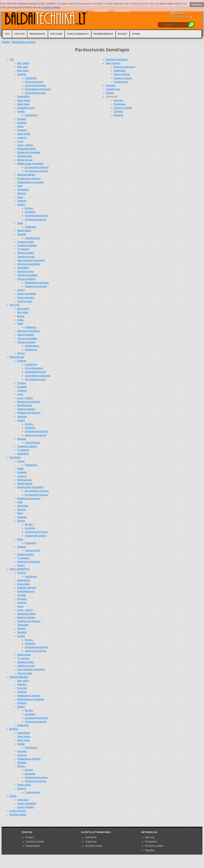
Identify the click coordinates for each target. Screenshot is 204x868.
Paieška (110, 93)
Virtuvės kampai (25, 271)
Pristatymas (120, 104)
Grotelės (21, 119)
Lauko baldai (24, 134)
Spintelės (22, 201)
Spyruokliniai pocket (35, 93)
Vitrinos (21, 290)
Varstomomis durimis (36, 219)
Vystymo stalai (25, 301)
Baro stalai (23, 67)
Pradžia (6, 42)
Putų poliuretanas (34, 82)
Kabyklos (22, 123)
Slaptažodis (119, 71)
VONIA (136, 34)
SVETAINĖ (56, 34)
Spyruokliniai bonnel (35, 86)
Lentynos (22, 138)
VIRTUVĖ (19, 34)
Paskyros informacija (124, 67)
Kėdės (20, 126)
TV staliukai (23, 249)
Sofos (20, 197)
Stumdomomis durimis (36, 216)
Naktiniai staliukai (26, 175)
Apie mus (118, 100)
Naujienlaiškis (33, 846)
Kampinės (30, 212)
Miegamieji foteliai (26, 149)
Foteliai (21, 111)
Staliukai (21, 234)
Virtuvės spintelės (26, 279)
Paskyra (30, 837)
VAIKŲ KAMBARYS (78, 34)
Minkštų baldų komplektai (30, 164)
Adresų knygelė (122, 74)
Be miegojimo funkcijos (37, 167)
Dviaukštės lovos (26, 108)
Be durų (29, 208)
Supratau (197, 5)
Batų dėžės (23, 71)
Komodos (22, 130)
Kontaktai (118, 115)
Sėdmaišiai (23, 190)
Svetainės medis (94, 846)
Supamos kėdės (25, 242)
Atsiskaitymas (113, 89)
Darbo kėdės (24, 100)
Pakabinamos (32, 346)
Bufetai (21, 316)
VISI (7, 34)
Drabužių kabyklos (27, 588)
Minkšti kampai (25, 160)
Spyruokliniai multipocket (38, 89)
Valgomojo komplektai (28, 264)
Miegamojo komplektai (29, 152)
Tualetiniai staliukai (27, 245)
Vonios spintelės (26, 298)
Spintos (21, 205)
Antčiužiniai (31, 78)
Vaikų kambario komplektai (31, 260)
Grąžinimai (91, 842)
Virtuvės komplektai (27, 275)
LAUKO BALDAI (18, 811)
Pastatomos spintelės (36, 286)
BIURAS (122, 34)
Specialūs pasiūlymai (117, 60)
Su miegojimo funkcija (36, 171)
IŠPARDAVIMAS (18, 815)
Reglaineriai (31, 115)
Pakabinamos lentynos (29, 179)
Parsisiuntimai (121, 82)
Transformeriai (32, 238)
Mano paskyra (113, 63)
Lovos (20, 141)
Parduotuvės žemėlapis (24, 42)
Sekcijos (21, 193)
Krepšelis (110, 86)
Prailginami (31, 227)
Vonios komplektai (27, 294)
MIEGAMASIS (37, 34)
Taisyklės (118, 111)
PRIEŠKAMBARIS (103, 34)
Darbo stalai (23, 104)
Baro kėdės (23, 63)
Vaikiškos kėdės (25, 253)
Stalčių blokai (24, 231)
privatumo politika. (51, 7)
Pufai (20, 186)
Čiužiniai (21, 74)
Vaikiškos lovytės (26, 257)
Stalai (20, 223)
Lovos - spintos (25, 145)
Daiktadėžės (24, 97)
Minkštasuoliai (24, 156)
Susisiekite (91, 837)
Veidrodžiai (23, 268)
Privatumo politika (123, 108)
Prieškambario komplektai (30, 182)
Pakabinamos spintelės (37, 283)
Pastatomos (31, 350)
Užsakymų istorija (123, 78)
